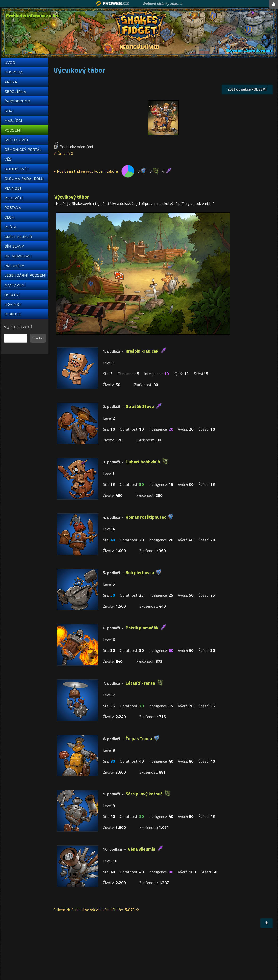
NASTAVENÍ (15, 285)
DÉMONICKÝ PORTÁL (23, 150)
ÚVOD (10, 62)
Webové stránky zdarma (163, 4)
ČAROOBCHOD (17, 101)
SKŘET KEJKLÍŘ (18, 237)
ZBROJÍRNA (15, 91)
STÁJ (9, 111)
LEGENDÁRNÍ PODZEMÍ (25, 275)
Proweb (112, 4)
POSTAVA (13, 208)
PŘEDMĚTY (14, 266)
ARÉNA (11, 82)
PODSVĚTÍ (14, 198)
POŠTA (10, 227)
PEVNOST (13, 188)
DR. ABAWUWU (18, 256)
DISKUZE (13, 314)
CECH (10, 217)
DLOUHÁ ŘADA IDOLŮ (24, 179)
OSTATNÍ (12, 295)
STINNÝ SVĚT (17, 169)
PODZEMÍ (13, 130)
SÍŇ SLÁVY (14, 246)
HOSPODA (14, 72)
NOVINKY (13, 304)
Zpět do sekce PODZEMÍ (247, 89)
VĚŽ (8, 159)
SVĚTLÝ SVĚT (17, 140)
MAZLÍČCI (13, 120)
